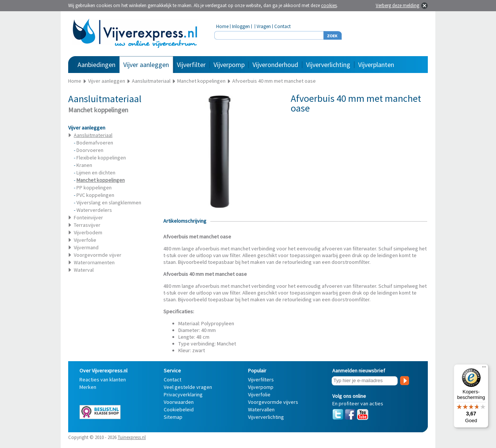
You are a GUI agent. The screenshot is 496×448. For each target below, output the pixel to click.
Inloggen (241, 26)
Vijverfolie (85, 240)
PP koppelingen (94, 188)
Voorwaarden (179, 402)
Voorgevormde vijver (98, 255)
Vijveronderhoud (275, 65)
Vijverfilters (261, 380)
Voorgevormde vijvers (273, 402)
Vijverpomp (229, 65)
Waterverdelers (94, 210)
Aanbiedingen (96, 65)
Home (222, 26)
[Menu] (484, 369)
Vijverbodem (88, 232)
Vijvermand (86, 247)
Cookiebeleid (179, 409)
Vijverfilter (191, 65)
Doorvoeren (90, 150)
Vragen (264, 26)
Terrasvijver (87, 225)
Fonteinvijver (88, 217)
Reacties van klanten (103, 380)
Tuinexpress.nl (132, 437)
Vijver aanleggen (146, 65)
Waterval (84, 270)
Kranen (84, 165)
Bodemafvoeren (95, 143)
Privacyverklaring (183, 394)
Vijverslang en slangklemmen (109, 202)
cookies (329, 5)
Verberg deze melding (397, 5)
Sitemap (173, 417)
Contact (282, 26)
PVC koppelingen (95, 195)
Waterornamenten (94, 262)
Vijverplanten (376, 65)
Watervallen (261, 409)
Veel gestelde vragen (188, 387)
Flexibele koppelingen (101, 158)
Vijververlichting (328, 65)
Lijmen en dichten (96, 173)
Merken (88, 387)
